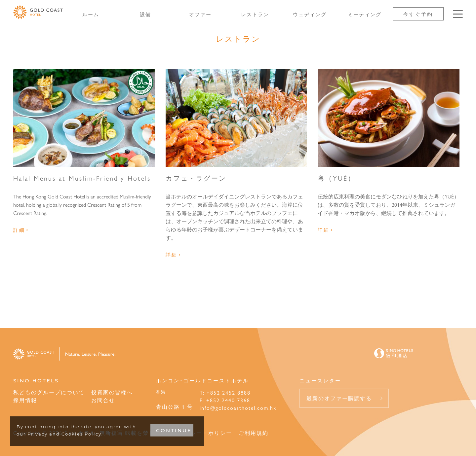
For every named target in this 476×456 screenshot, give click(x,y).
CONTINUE (174, 430)
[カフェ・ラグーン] (237, 118)
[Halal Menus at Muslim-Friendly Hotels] (84, 118)
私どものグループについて (49, 392)
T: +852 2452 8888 (225, 392)
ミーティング (365, 14)
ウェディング (310, 14)
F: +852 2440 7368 (225, 400)
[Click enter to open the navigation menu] (458, 14)
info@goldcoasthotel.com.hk (238, 408)
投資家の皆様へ (112, 392)
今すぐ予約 (418, 14)
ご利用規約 (254, 433)
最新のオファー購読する (339, 398)
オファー (200, 14)
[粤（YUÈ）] (389, 118)
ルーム (91, 14)
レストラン (255, 14)
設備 (145, 14)
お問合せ (103, 400)
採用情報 (25, 400)
